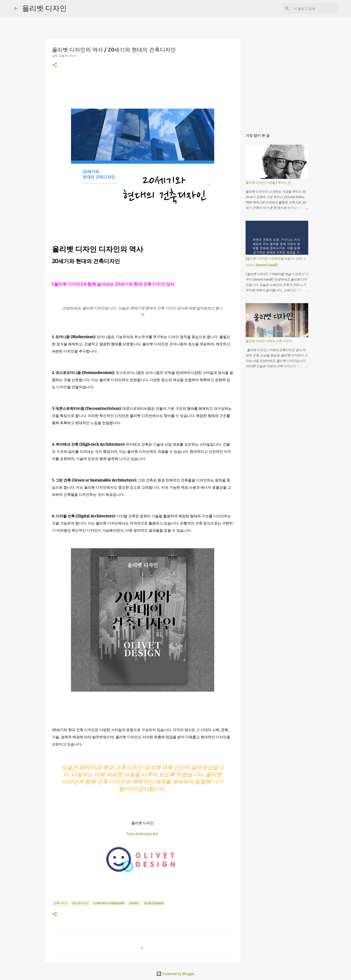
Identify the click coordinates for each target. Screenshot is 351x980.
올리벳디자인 (80, 903)
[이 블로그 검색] (314, 9)
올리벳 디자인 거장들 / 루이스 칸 (268, 183)
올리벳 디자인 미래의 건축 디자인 (269, 341)
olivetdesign (154, 903)
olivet (134, 903)
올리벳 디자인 (44, 8)
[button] (55, 65)
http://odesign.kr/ (143, 834)
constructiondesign (109, 903)
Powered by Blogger (175, 974)
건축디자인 (60, 903)
